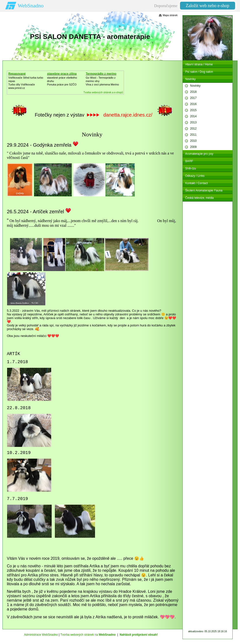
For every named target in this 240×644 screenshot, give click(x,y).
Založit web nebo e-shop (208, 6)
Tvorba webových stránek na (88, 635)
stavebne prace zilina (62, 74)
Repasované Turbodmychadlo (20, 75)
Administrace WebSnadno (41, 635)
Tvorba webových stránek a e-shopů (103, 92)
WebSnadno (31, 6)
